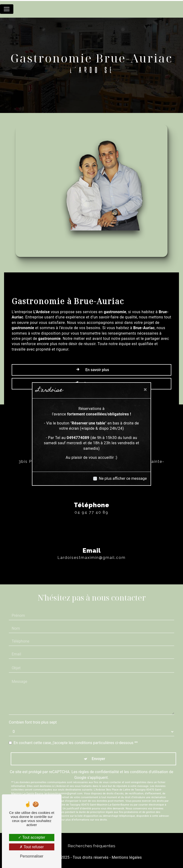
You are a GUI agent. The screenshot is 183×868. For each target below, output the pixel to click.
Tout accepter (32, 837)
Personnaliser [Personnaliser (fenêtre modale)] (32, 856)
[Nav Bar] (7, 9)
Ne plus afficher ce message (123, 478)
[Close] (145, 389)
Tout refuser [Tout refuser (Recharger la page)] (32, 847)
